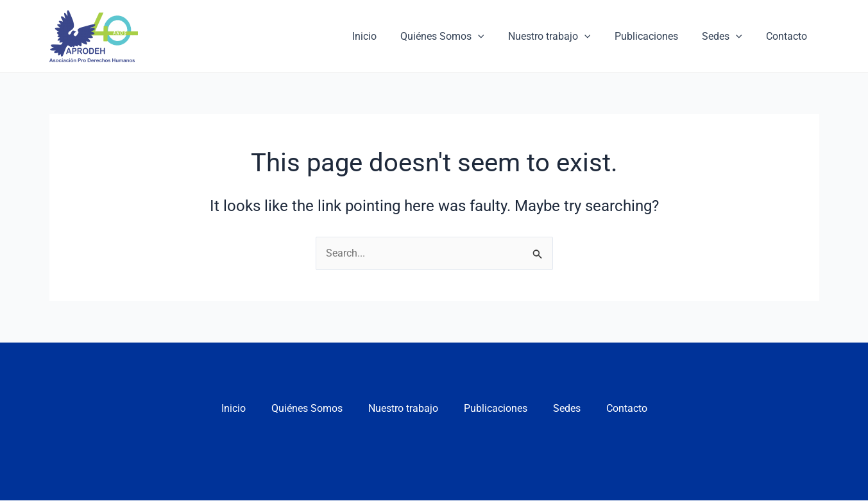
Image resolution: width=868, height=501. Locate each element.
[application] (493, 37)
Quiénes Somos (458, 37)
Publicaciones (655, 36)
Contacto (788, 36)
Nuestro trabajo (561, 37)
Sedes (727, 37)
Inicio (383, 36)
